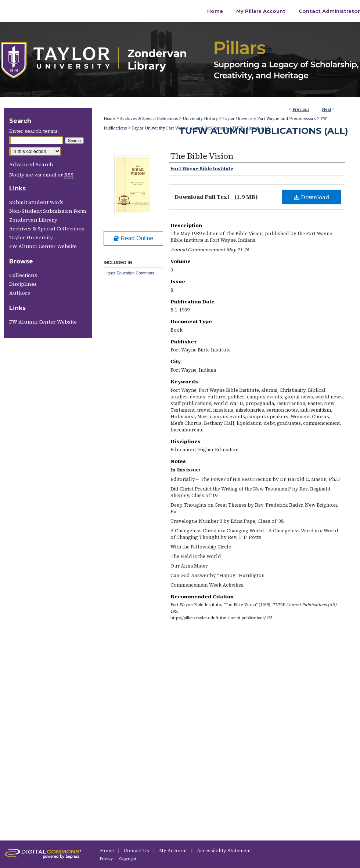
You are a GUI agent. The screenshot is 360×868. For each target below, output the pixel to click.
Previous (301, 110)
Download (312, 197)
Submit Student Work (36, 202)
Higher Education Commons (129, 273)
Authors (20, 293)
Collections (23, 275)
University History (200, 119)
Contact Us (137, 851)
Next (327, 110)
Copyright (128, 859)
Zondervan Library (33, 220)
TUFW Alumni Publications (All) (264, 131)
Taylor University (31, 237)
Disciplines (23, 284)
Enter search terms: (34, 131)
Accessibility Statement (224, 851)
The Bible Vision (202, 156)
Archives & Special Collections (149, 119)
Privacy (107, 859)
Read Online (133, 238)
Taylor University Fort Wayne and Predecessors (269, 119)
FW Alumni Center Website (43, 246)
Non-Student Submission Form (48, 211)
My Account (174, 851)
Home (109, 119)
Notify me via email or (41, 175)
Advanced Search (31, 164)
